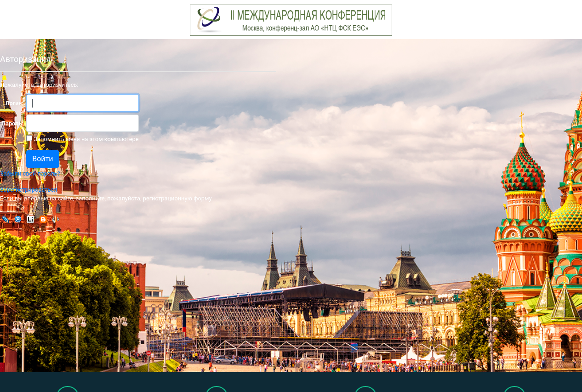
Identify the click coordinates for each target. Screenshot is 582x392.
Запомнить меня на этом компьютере (85, 139)
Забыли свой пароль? (30, 173)
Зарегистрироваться (29, 190)
